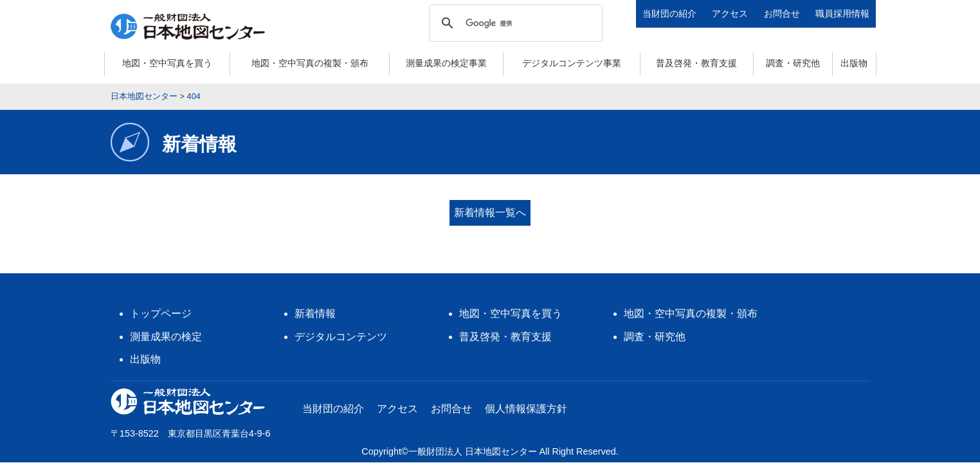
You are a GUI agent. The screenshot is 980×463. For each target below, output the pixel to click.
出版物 (854, 63)
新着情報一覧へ (490, 213)
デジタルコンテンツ (341, 328)
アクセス (730, 14)
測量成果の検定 (166, 328)
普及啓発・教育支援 (696, 63)
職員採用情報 (842, 14)
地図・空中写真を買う (167, 63)
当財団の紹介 (669, 14)
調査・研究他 (793, 63)
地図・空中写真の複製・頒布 (310, 63)
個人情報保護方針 (526, 400)
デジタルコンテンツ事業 (572, 63)
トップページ (161, 304)
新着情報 (315, 304)
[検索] (514, 23)
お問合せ (782, 14)
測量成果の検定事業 (446, 63)
